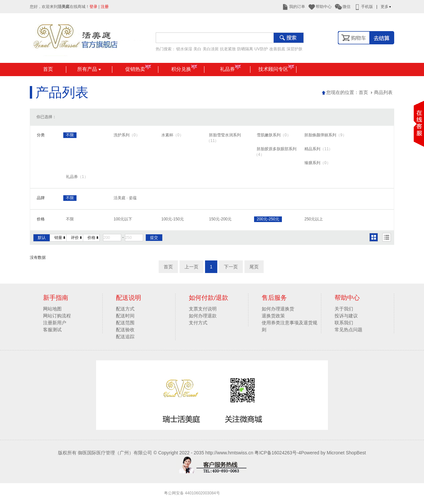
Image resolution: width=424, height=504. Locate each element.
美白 (197, 49)
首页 (48, 69)
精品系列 (318, 149)
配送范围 (125, 323)
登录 (93, 7)
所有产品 (89, 69)
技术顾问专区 (276, 69)
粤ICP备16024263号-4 (278, 453)
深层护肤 (294, 49)
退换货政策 (273, 316)
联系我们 (344, 323)
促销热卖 (138, 69)
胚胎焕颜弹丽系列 (325, 135)
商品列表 (382, 92)
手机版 (363, 7)
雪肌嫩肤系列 (274, 135)
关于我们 (344, 309)
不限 (70, 135)
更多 (386, 7)
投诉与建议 (346, 316)
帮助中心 (320, 7)
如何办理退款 (203, 316)
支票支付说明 (203, 309)
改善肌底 (277, 49)
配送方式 (125, 309)
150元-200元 (220, 219)
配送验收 (125, 330)
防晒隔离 (245, 49)
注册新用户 (55, 323)
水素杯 (172, 135)
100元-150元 (173, 219)
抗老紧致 (228, 49)
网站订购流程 (57, 316)
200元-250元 (268, 219)
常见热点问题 (348, 330)
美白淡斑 (211, 49)
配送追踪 (125, 337)
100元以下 (123, 219)
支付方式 (198, 323)
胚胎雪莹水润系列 (224, 138)
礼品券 (230, 69)
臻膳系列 (318, 163)
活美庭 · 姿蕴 (125, 198)
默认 (42, 238)
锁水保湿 (184, 49)
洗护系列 (127, 135)
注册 (105, 7)
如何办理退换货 (278, 309)
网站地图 (52, 309)
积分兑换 (184, 69)
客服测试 (52, 330)
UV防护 (261, 49)
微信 (343, 7)
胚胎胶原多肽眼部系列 (275, 152)
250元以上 (314, 219)
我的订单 (293, 7)
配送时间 (125, 316)
